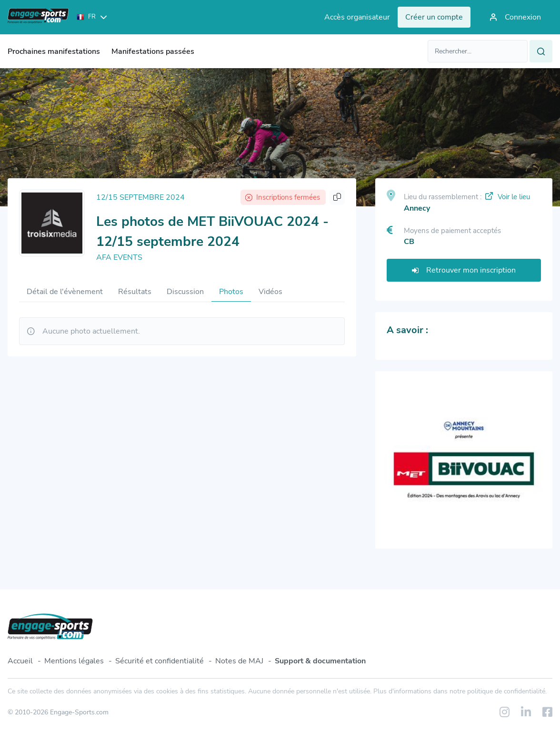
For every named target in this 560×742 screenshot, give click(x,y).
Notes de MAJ (239, 661)
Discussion (185, 292)
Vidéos (270, 292)
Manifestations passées (153, 51)
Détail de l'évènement (65, 292)
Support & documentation (320, 661)
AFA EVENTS (119, 257)
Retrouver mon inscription (464, 270)
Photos (231, 292)
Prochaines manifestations (54, 51)
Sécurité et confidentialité (160, 661)
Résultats (135, 292)
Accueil (20, 661)
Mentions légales (74, 661)
